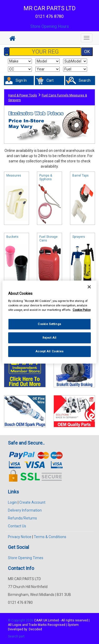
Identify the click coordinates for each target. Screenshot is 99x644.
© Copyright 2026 (21, 620)
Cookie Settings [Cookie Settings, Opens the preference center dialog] (49, 324)
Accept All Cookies (49, 351)
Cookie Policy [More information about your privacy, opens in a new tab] (82, 310)
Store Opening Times (26, 558)
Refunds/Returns (22, 518)
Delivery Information (25, 510)
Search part (16, 636)
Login (12, 502)
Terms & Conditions (50, 537)
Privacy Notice (20, 537)
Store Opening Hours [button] (50, 26)
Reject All (49, 338)
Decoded (35, 629)
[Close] (89, 287)
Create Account (32, 502)
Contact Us (17, 526)
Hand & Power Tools (23, 95)
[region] (49, 322)
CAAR (38, 620)
